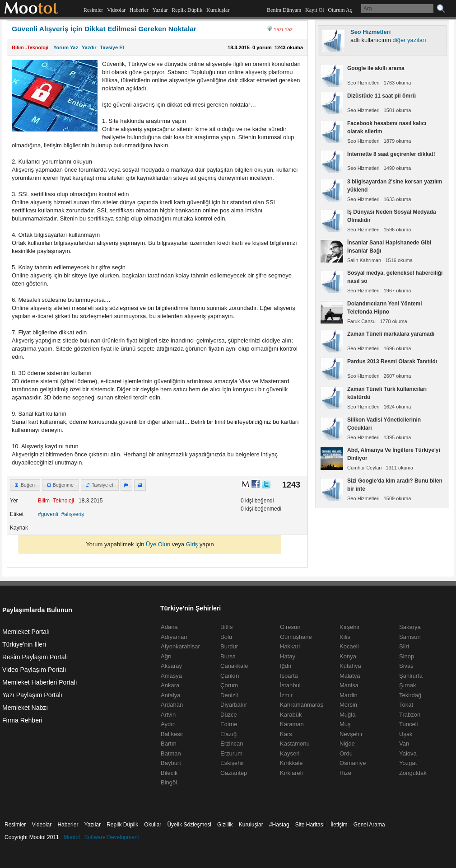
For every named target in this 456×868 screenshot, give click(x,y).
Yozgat (408, 763)
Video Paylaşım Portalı (34, 670)
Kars (286, 734)
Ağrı (166, 656)
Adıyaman (174, 637)
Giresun (290, 627)
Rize (345, 773)
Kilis (345, 637)
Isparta (289, 676)
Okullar (153, 825)
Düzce (229, 715)
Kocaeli (349, 646)
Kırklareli (291, 773)
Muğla (347, 715)
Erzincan (232, 744)
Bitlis (226, 627)
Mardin (349, 695)
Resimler (93, 10)
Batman (171, 753)
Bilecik (169, 773)
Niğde (347, 744)
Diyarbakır (234, 705)
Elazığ (228, 734)
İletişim (339, 825)
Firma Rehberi (22, 720)
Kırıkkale (291, 763)
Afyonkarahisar (180, 646)
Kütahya (350, 666)
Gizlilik (225, 825)
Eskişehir (232, 763)
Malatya (350, 676)
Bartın (169, 744)
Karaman (292, 724)
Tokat (406, 705)
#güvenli (48, 514)
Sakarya (410, 627)
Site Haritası (310, 825)
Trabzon (410, 715)
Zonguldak (413, 773)
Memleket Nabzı (25, 708)
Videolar (116, 10)
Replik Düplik (187, 10)
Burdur (229, 646)
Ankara (170, 685)
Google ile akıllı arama (376, 68)
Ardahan (172, 705)
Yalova (408, 753)
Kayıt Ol (315, 10)
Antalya (170, 695)
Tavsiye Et (112, 47)
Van (404, 744)
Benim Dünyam (284, 10)
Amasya (171, 676)
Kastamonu (295, 744)
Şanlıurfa (411, 676)
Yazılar (160, 10)
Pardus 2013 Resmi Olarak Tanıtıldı (392, 361)
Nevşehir (351, 734)
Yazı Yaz (283, 29)
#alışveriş (72, 514)
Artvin (168, 715)
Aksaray (171, 666)
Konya (348, 656)
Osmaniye (353, 763)
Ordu (346, 753)
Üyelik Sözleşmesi (189, 825)
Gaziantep (234, 773)
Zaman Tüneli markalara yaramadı (391, 334)
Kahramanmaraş (302, 705)
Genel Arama (369, 825)
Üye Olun (158, 544)
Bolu (226, 637)
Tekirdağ (410, 695)
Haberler (139, 10)
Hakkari (290, 646)
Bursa (228, 656)
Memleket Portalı (26, 632)
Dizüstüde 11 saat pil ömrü (382, 96)
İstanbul (290, 685)
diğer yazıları (409, 40)
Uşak (406, 734)
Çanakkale (234, 666)
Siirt (404, 646)
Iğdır (286, 666)
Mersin (348, 705)
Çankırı (230, 676)
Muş (345, 724)
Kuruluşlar (218, 10)
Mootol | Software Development (101, 837)
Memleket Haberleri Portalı (40, 682)
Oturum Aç (340, 10)
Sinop (407, 656)
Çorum (229, 685)
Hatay (288, 656)
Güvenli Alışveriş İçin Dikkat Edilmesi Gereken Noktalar (104, 29)
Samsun (410, 637)
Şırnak (408, 685)
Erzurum (231, 753)
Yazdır (89, 47)
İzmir (286, 695)
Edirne (229, 724)
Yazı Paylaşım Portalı (32, 695)
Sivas (406, 666)
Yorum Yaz (66, 47)
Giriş (192, 544)
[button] (25, 485)
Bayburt (171, 763)
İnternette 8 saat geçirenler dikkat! (391, 154)
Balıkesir (172, 734)
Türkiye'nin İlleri (24, 644)
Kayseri (290, 753)
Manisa (349, 685)
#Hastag (279, 825)
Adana (169, 627)
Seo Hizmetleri (370, 32)
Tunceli (408, 724)
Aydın (168, 724)
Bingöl (169, 782)
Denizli (229, 695)
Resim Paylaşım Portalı (35, 657)
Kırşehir (350, 627)
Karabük (291, 715)
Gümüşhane (296, 637)
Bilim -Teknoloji (30, 47)
